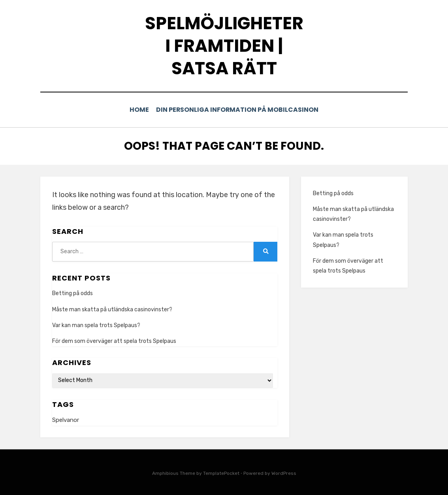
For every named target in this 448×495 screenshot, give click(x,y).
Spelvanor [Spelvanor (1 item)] (66, 419)
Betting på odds (72, 293)
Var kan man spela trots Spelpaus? (96, 325)
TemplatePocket (221, 472)
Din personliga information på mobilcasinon (239, 110)
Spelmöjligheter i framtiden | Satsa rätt (224, 46)
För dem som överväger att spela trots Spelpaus (114, 340)
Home (140, 110)
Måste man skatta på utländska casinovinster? (112, 309)
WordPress (284, 472)
